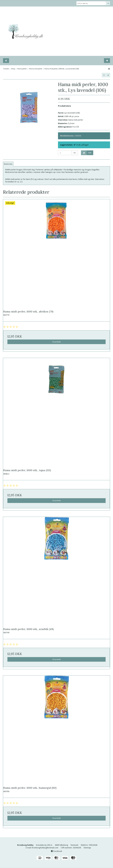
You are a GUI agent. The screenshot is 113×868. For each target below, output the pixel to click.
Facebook (57, 851)
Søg (108, 3)
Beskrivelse (8, 164)
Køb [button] (86, 153)
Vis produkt (57, 342)
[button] (104, 75)
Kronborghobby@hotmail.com (45, 848)
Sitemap (87, 848)
